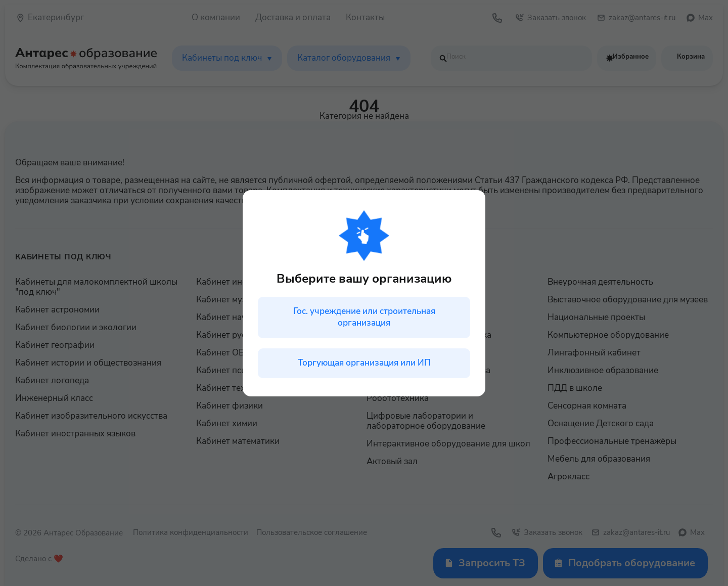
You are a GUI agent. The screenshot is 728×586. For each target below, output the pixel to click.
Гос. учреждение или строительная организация (364, 317)
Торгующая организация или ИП (364, 363)
